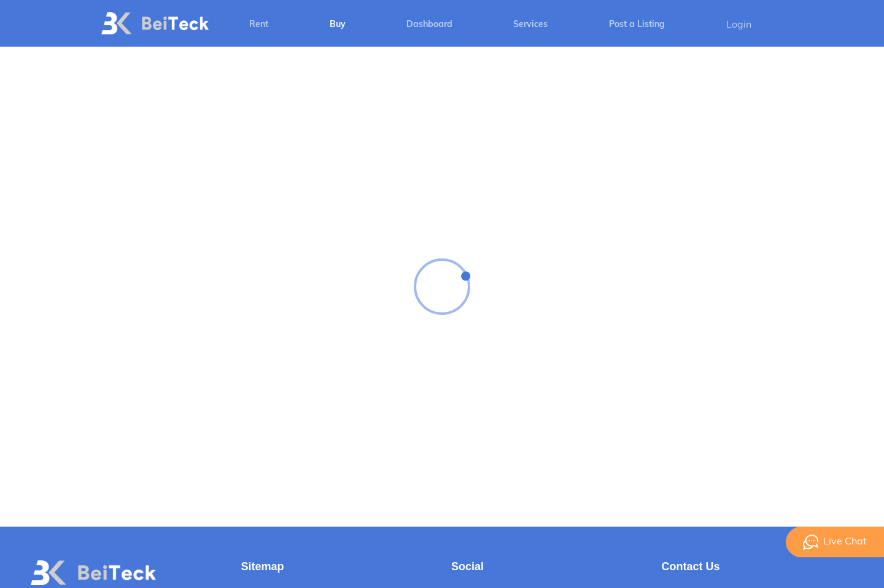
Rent (259, 25)
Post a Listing (637, 25)
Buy (338, 25)
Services (530, 25)
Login (739, 25)
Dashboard (429, 25)
